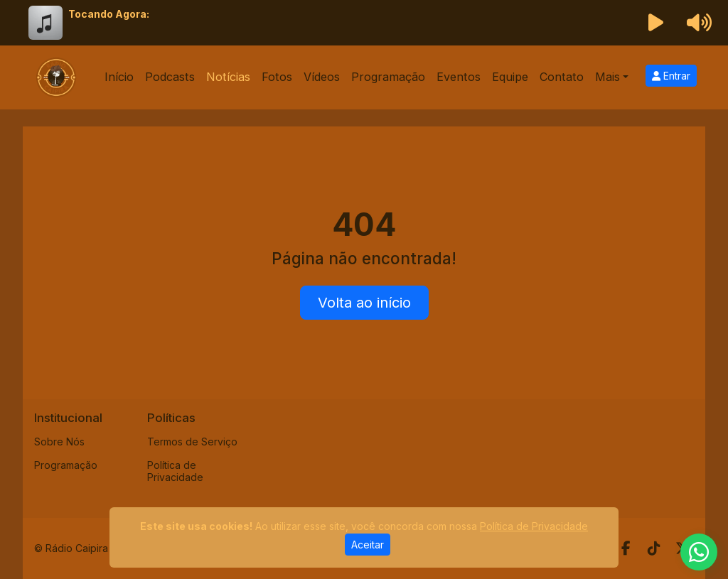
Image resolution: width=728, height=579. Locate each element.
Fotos (277, 77)
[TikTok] (654, 548)
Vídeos (322, 77)
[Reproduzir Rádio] (656, 23)
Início (119, 77)
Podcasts (170, 77)
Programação (388, 77)
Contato (562, 77)
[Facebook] (626, 548)
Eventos (459, 77)
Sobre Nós (59, 442)
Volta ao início (364, 303)
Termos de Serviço (192, 442)
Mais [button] (607, 77)
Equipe (510, 77)
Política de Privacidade (175, 471)
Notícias (228, 77)
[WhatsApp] (699, 552)
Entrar (671, 76)
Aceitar (368, 545)
